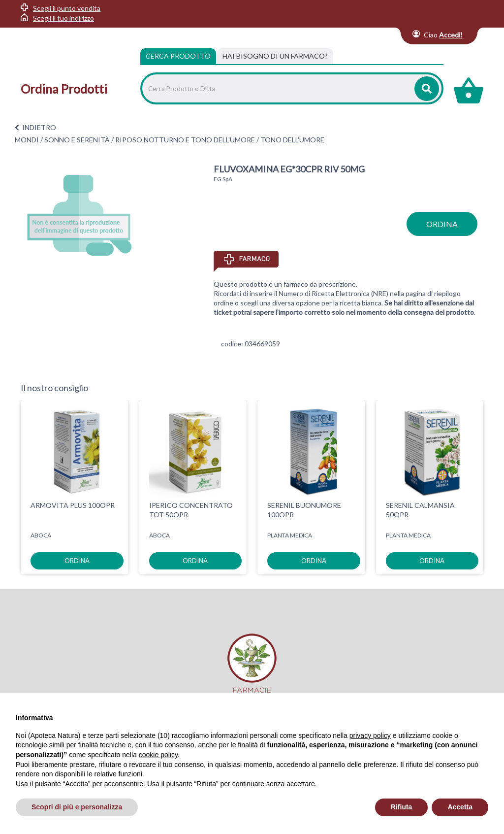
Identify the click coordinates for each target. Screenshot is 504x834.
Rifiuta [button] (402, 807)
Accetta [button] (460, 807)
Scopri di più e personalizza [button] (77, 807)
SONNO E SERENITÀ (77, 140)
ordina (442, 224)
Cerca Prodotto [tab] (178, 56)
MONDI (27, 140)
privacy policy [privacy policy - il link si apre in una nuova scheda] (370, 735)
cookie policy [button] (158, 755)
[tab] (275, 56)
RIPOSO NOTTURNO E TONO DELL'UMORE (185, 140)
